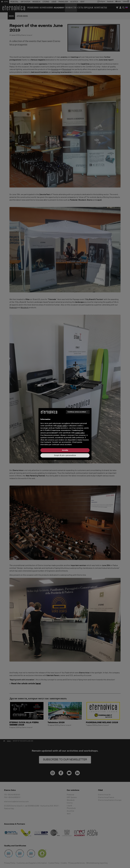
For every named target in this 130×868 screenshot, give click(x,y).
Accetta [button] (65, 450)
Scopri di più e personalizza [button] (65, 455)
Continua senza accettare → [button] (78, 412)
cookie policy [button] (80, 433)
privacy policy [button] (62, 426)
